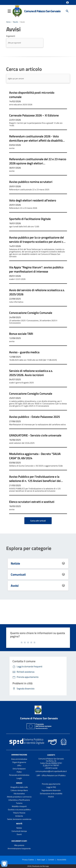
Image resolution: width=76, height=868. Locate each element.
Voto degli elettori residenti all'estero (33, 200)
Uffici (19, 765)
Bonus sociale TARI (21, 334)
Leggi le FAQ (51, 787)
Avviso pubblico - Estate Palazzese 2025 (34, 417)
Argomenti (11, 36)
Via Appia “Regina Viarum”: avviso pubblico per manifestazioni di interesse (36, 269)
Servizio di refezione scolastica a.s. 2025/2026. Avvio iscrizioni (31, 373)
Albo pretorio (19, 845)
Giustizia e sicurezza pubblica (19, 810)
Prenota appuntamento (51, 784)
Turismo (19, 803)
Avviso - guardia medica (24, 352)
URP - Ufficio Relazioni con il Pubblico (51, 775)
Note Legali (41, 860)
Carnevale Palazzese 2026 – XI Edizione (34, 115)
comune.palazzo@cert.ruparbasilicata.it (51, 771)
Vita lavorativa (19, 794)
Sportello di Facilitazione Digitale (30, 219)
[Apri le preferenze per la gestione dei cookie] (4, 864)
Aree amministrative (19, 759)
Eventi (19, 834)
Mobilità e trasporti (19, 806)
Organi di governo (19, 762)
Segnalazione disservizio (51, 790)
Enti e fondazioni (19, 769)
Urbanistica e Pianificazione (19, 800)
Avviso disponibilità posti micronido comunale (32, 95)
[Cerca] (67, 11)
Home (8, 22)
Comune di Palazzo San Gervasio (42, 11)
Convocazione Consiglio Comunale (31, 313)
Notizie (15, 563)
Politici (19, 772)
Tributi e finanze (19, 813)
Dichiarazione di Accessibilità (51, 794)
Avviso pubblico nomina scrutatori (31, 182)
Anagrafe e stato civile (19, 787)
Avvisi (23, 22)
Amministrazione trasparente (19, 848)
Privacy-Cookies (28, 860)
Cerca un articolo (24, 69)
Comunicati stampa (19, 831)
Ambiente (19, 816)
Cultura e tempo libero (19, 790)
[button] (67, 3)
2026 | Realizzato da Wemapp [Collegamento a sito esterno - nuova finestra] (38, 866)
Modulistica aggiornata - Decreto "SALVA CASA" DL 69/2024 (35, 456)
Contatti (51, 755)
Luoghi (19, 778)
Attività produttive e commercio (19, 797)
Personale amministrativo (19, 775)
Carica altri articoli (38, 521)
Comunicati (18, 575)
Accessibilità (62, 860)
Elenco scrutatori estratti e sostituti (32, 502)
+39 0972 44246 (51, 768)
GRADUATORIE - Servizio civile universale (35, 435)
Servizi (19, 783)
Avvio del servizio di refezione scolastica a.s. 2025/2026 (37, 292)
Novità (15, 22)
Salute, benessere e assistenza (19, 819)
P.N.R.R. (51, 797)
